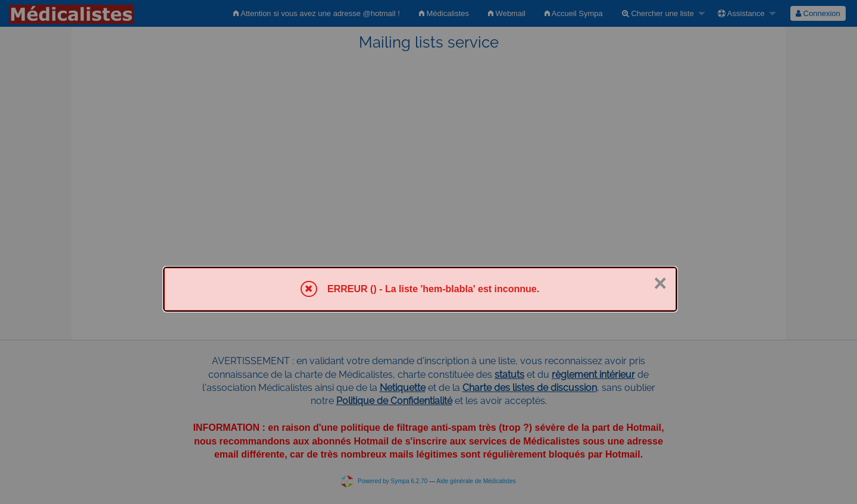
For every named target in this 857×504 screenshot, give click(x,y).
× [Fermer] (660, 283)
